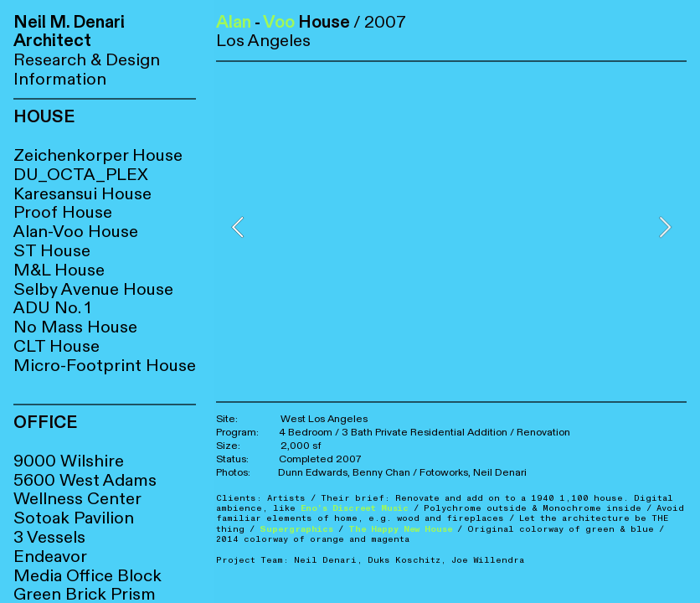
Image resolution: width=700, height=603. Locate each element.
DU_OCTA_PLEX (81, 175)
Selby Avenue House (93, 289)
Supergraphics (296, 529)
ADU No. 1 (52, 308)
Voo (279, 22)
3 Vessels (49, 537)
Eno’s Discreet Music (355, 508)
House (87, 212)
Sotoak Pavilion (74, 518)
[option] (451, 227)
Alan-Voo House (76, 232)
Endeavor (50, 557)
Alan (234, 22)
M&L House (59, 270)
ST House (52, 251)
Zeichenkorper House (98, 155)
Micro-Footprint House (105, 366)
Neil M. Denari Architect (69, 32)
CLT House (57, 346)
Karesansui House (82, 194)
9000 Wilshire (69, 461)
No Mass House (75, 327)
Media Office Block (87, 576)
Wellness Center (77, 499)
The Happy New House (400, 529)
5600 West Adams (85, 480)
